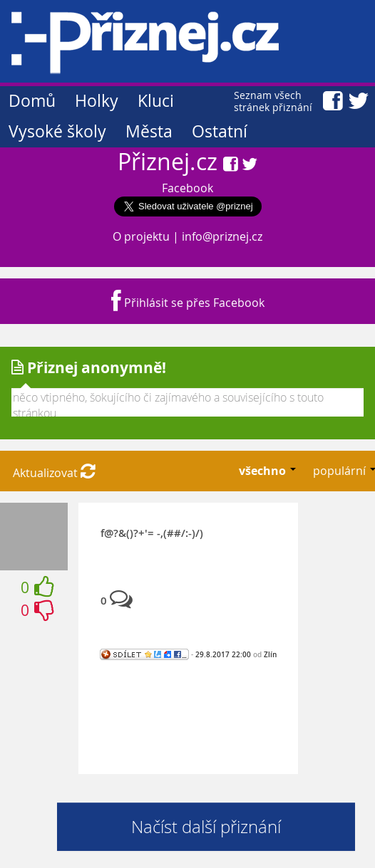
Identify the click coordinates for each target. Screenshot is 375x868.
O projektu (141, 236)
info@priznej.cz (222, 236)
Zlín (270, 654)
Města (149, 131)
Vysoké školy (57, 131)
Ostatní (220, 131)
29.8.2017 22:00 (223, 654)
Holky (97, 101)
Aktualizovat (54, 473)
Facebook (187, 188)
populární (341, 471)
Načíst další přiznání (206, 827)
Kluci (156, 101)
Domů (32, 101)
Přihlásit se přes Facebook (188, 303)
